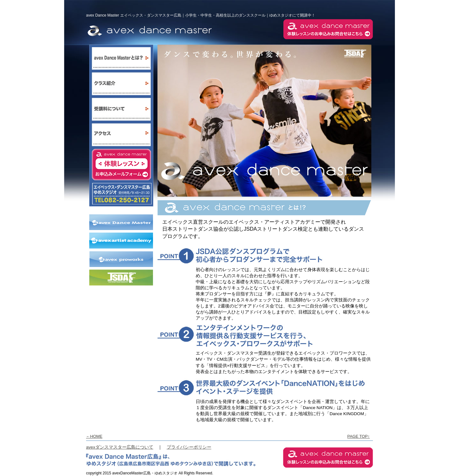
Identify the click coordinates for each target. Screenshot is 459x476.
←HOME (94, 436)
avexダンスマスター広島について (120, 447)
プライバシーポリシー (189, 447)
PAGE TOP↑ (359, 436)
